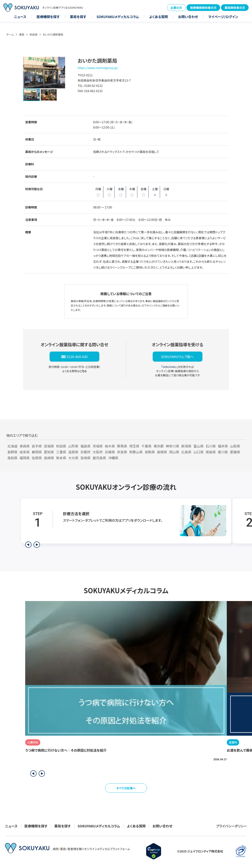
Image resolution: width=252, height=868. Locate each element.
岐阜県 (25, 452)
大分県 (73, 458)
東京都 (159, 446)
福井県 (223, 446)
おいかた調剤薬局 (53, 34)
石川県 (211, 446)
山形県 (73, 446)
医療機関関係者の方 (203, 8)
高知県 (12, 458)
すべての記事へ (126, 788)
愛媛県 (235, 452)
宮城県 (49, 446)
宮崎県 (85, 458)
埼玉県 (134, 446)
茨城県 (98, 446)
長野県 (12, 452)
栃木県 (110, 446)
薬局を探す (78, 17)
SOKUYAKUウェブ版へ (177, 357)
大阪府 (98, 452)
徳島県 (211, 452)
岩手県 (37, 446)
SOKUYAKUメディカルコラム (118, 17)
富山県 (198, 446)
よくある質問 (158, 17)
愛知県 (49, 452)
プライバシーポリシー (232, 826)
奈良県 (122, 452)
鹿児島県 (99, 458)
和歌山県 (136, 452)
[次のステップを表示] (37, 545)
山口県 (198, 452)
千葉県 (146, 446)
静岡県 (37, 452)
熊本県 (61, 458)
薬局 (22, 34)
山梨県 (235, 446)
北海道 (12, 446)
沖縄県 (113, 458)
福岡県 (25, 458)
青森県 (25, 446)
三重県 (61, 452)
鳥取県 (150, 452)
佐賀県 (37, 458)
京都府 (85, 452)
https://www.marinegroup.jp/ (98, 68)
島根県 (162, 452)
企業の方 (176, 8)
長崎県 (49, 458)
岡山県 (174, 452)
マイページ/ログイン (223, 17)
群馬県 (122, 446)
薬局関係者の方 (235, 8)
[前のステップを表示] (28, 545)
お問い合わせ (188, 17)
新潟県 (186, 446)
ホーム (10, 34)
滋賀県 (73, 452)
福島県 (85, 446)
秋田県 (34, 34)
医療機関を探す (48, 17)
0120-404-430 (77, 357)
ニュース (20, 17)
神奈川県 (172, 446)
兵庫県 (110, 452)
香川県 (223, 452)
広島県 (186, 452)
